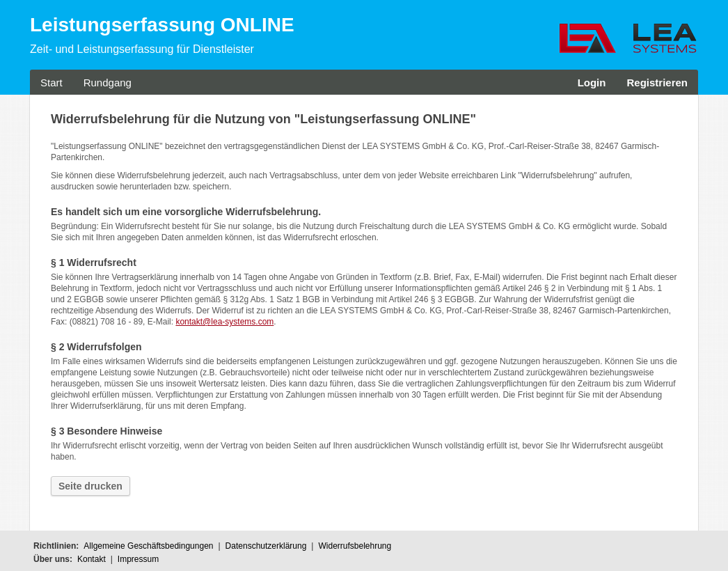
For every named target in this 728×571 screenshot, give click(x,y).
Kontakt (92, 559)
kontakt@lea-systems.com (224, 322)
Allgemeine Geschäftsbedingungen (148, 546)
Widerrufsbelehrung (355, 546)
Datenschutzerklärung (266, 546)
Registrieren (657, 83)
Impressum (138, 559)
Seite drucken (90, 486)
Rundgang (108, 83)
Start (52, 83)
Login (592, 83)
